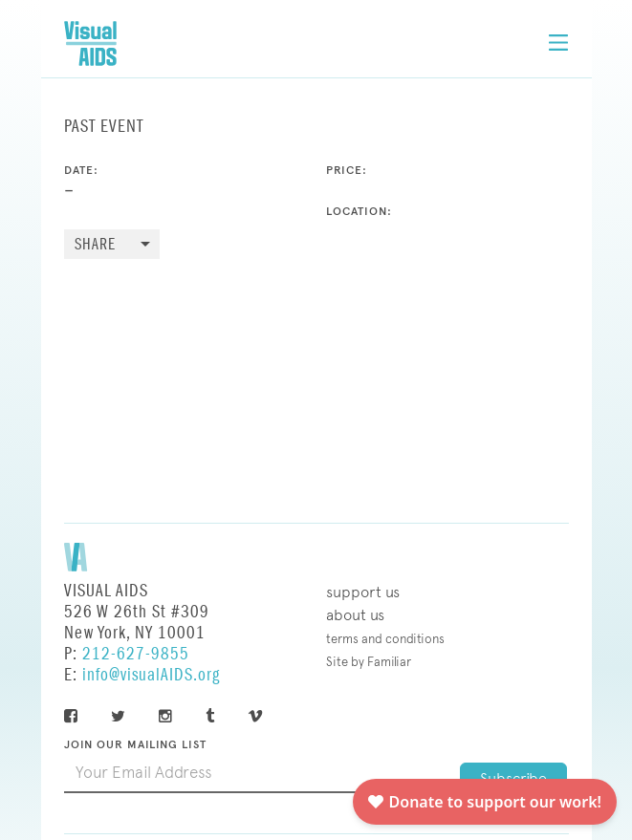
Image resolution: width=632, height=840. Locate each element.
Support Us (363, 592)
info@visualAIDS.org (151, 675)
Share (95, 245)
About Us (355, 615)
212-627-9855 (136, 654)
